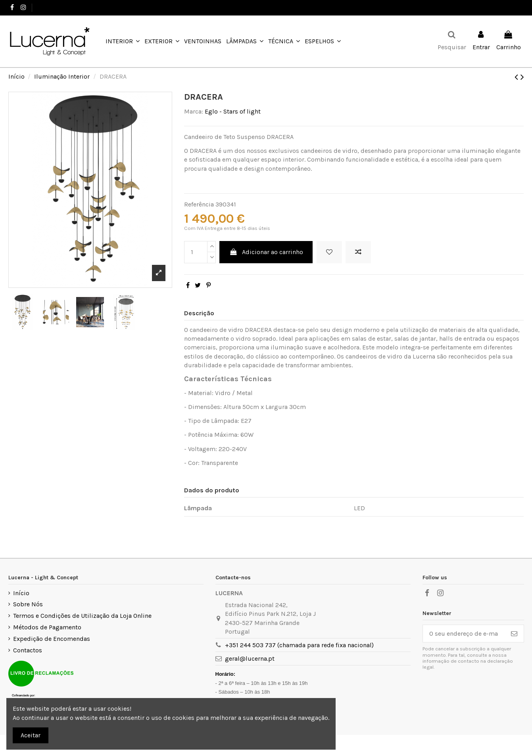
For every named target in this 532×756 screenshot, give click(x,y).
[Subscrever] (514, 634)
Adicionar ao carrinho (266, 252)
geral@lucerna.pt (250, 659)
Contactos (28, 650)
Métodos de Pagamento (47, 627)
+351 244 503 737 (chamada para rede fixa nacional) (299, 645)
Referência (199, 204)
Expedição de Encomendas (52, 639)
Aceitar (31, 735)
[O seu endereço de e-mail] (464, 634)
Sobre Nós (28, 604)
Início (21, 593)
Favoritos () (503, 7)
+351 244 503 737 (59, 7)
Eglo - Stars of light (233, 111)
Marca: (194, 111)
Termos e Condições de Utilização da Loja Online (82, 616)
